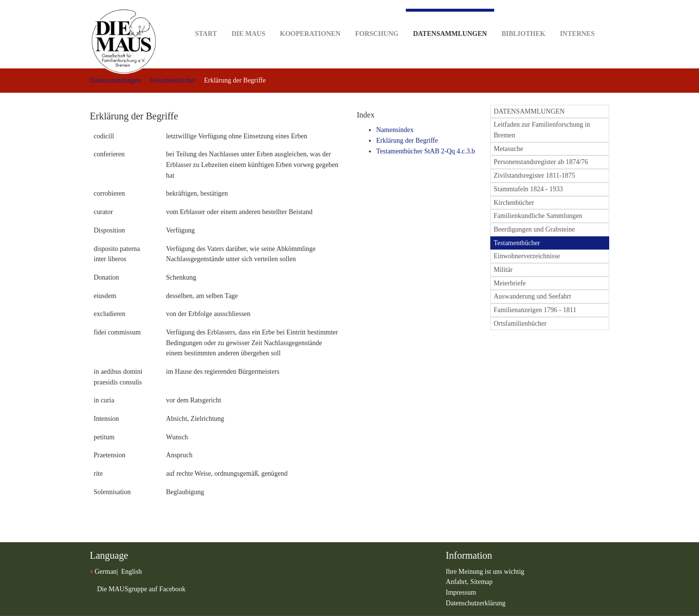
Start (206, 19)
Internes (577, 19)
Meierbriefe (510, 283)
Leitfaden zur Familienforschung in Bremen (542, 130)
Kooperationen (310, 19)
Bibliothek (523, 19)
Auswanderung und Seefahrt (532, 296)
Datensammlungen (450, 23)
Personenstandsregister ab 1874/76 (541, 162)
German (106, 572)
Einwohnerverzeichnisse (527, 256)
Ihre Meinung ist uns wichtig (485, 572)
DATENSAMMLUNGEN (529, 111)
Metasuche (508, 149)
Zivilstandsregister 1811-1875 (534, 175)
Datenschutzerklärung (475, 603)
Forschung (376, 19)
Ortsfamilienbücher (520, 324)
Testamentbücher (172, 80)
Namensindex (395, 130)
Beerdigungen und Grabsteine (534, 229)
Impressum (461, 592)
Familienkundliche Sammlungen (538, 216)
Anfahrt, (458, 582)
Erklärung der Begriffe (407, 141)
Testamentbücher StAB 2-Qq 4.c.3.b (426, 151)
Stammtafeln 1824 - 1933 (528, 189)
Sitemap (482, 582)
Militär (503, 270)
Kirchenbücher (514, 203)
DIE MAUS (249, 19)
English (131, 572)
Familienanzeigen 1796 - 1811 (535, 310)
